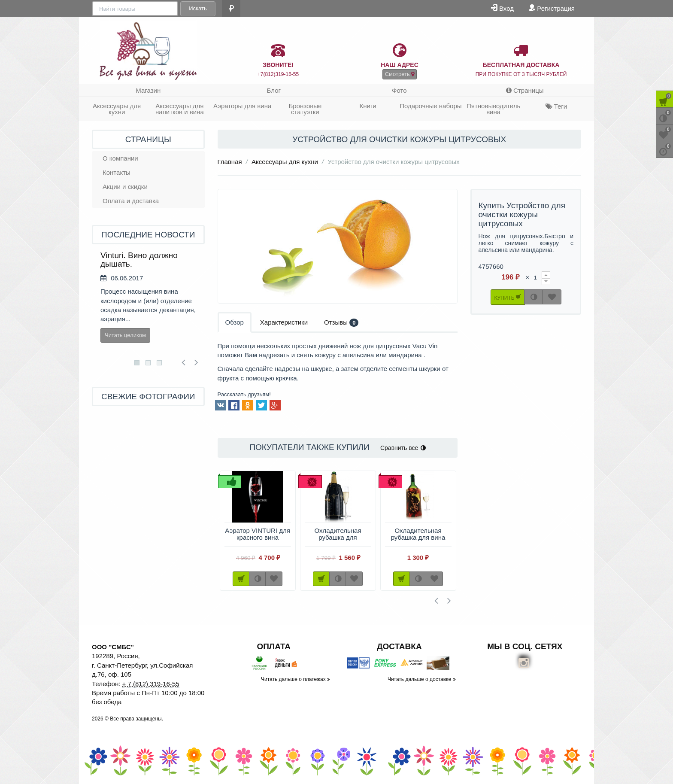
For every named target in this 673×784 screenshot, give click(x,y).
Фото (399, 90)
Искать (197, 8)
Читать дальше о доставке (422, 679)
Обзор (235, 322)
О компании (120, 158)
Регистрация (552, 8)
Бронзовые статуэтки (305, 109)
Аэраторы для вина (242, 106)
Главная (230, 162)
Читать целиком (125, 335)
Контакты (117, 172)
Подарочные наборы (430, 106)
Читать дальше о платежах (296, 679)
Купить (508, 297)
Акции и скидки (125, 187)
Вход (502, 8)
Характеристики (284, 322)
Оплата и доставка (131, 201)
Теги (556, 106)
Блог (274, 90)
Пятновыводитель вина (493, 109)
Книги (368, 106)
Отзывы (341, 323)
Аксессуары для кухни (117, 109)
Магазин (148, 90)
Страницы (525, 90)
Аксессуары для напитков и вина (180, 109)
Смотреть (400, 74)
